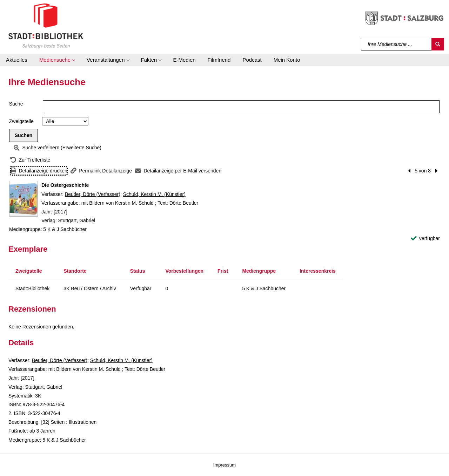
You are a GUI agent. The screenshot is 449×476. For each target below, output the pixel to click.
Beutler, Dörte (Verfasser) (93, 194)
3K (38, 396)
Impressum (224, 465)
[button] (57, 60)
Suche (16, 104)
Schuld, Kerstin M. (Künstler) (154, 194)
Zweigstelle (21, 121)
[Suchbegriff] (397, 44)
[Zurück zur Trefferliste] (30, 160)
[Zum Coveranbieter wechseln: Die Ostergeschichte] (24, 199)
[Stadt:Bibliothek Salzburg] (46, 26)
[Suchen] (438, 44)
